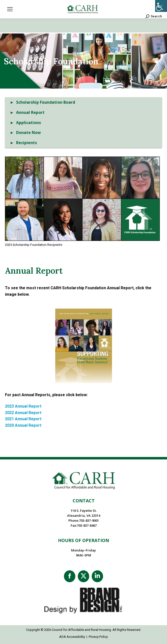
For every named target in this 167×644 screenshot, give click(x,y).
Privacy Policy (98, 637)
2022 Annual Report (23, 413)
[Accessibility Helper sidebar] (161, 6)
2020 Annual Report (23, 425)
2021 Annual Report (23, 419)
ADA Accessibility (72, 637)
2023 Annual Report (23, 406)
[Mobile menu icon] (10, 9)
